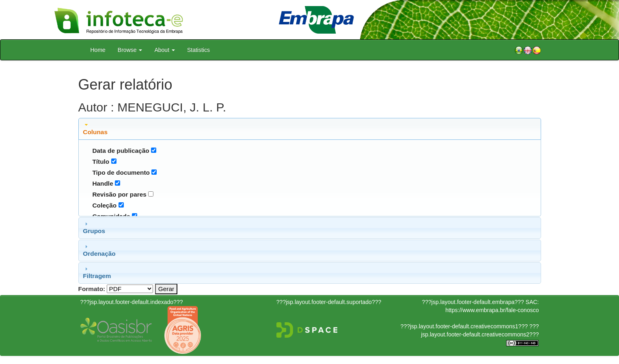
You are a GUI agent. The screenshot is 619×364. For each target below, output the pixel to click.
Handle (102, 183)
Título (101, 162)
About (164, 50)
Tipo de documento (121, 172)
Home (98, 50)
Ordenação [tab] (99, 250)
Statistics (198, 50)
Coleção (104, 205)
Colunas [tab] (95, 128)
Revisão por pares (119, 194)
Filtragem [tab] (97, 272)
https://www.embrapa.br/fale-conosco (492, 310)
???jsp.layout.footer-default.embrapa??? (473, 302)
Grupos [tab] (94, 227)
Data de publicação (121, 151)
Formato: (92, 289)
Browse (130, 50)
